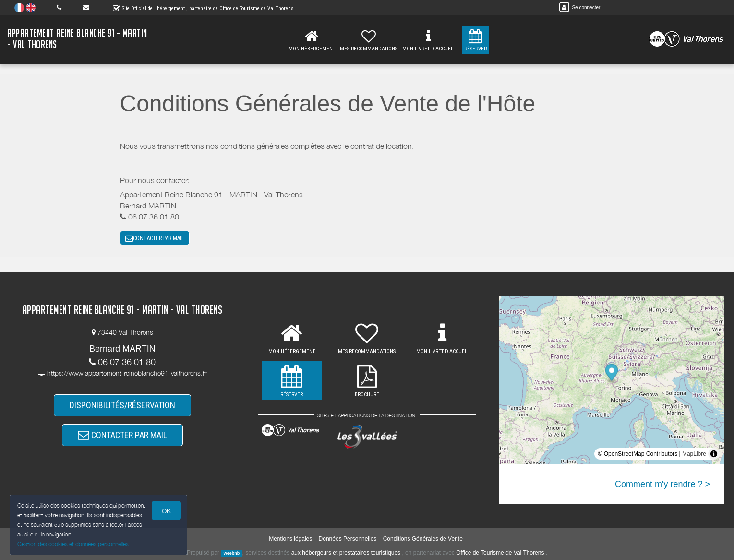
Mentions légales (290, 539)
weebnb (232, 553)
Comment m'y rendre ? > (662, 484)
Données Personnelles (348, 539)
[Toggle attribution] (714, 454)
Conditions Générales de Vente (423, 539)
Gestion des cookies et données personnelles (73, 544)
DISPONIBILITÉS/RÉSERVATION (122, 405)
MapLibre (694, 454)
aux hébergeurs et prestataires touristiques (346, 553)
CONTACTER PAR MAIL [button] (155, 238)
